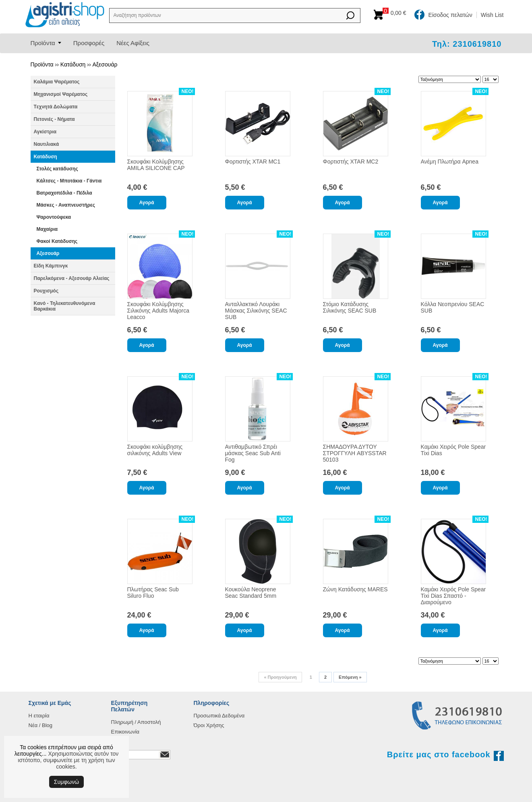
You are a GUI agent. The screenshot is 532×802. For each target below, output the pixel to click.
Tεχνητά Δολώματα (56, 107)
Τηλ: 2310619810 (467, 44)
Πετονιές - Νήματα (54, 119)
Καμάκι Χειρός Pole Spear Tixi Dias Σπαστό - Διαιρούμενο (453, 596)
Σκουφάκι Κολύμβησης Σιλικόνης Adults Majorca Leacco (158, 311)
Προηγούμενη (280, 677)
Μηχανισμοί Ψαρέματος (61, 94)
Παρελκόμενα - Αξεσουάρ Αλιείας (72, 278)
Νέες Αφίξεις (133, 43)
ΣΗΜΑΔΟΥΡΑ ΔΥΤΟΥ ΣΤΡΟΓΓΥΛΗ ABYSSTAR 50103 (355, 453)
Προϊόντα (43, 43)
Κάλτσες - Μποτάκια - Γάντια (69, 181)
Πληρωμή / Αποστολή (136, 722)
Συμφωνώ (66, 782)
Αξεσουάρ (105, 64)
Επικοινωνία (125, 732)
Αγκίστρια (45, 132)
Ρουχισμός (46, 291)
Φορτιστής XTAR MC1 (253, 162)
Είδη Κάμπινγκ (51, 266)
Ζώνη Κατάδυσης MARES (355, 589)
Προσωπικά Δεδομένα (219, 716)
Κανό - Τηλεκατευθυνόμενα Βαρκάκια (65, 306)
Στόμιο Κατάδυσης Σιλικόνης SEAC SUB (350, 307)
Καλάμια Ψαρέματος (57, 82)
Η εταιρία (39, 716)
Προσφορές (89, 43)
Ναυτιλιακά (47, 144)
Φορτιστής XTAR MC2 (351, 162)
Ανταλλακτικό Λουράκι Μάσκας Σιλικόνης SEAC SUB (256, 311)
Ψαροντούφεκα (54, 217)
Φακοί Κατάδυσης (57, 241)
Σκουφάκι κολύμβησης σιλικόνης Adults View (155, 450)
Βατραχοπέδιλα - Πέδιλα (64, 193)
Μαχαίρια (47, 229)
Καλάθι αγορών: (396, 13)
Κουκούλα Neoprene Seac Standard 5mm (251, 593)
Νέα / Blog (41, 725)
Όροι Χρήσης (209, 725)
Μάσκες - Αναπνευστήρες (66, 205)
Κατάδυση (73, 64)
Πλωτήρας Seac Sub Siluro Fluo (153, 593)
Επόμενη (350, 677)
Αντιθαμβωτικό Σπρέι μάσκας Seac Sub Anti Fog (253, 453)
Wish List (492, 15)
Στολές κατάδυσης (57, 169)
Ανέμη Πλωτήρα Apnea (450, 162)
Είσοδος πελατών (450, 15)
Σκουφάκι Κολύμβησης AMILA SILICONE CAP (156, 165)
